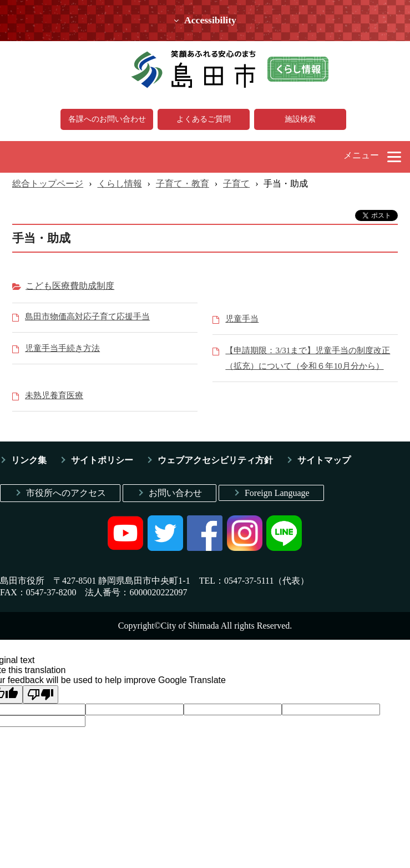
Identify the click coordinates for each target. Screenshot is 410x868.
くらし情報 (120, 184)
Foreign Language (277, 493)
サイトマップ (324, 460)
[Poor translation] (41, 694)
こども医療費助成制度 (70, 286)
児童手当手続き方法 (62, 348)
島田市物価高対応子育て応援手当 (87, 316)
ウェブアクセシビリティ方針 (215, 460)
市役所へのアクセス (66, 493)
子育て (236, 184)
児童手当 (242, 318)
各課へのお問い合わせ (107, 119)
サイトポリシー (102, 460)
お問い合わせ (175, 493)
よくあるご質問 (204, 119)
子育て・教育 (183, 184)
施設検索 (300, 119)
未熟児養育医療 (54, 395)
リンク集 (29, 460)
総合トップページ (48, 184)
